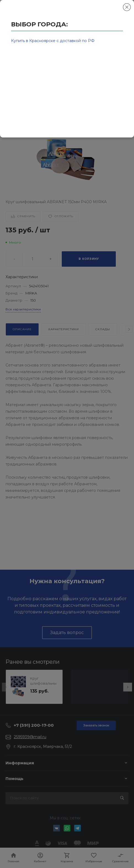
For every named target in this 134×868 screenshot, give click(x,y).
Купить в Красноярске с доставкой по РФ (53, 41)
